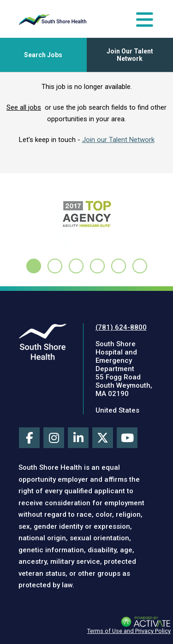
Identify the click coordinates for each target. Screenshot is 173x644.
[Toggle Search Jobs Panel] (43, 55)
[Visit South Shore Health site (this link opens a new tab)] (43, 342)
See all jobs (24, 107)
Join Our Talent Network (130, 55)
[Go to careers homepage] (53, 20)
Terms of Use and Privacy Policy (129, 631)
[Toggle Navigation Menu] (145, 19)
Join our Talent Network (118, 140)
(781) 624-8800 (121, 327)
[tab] (34, 266)
